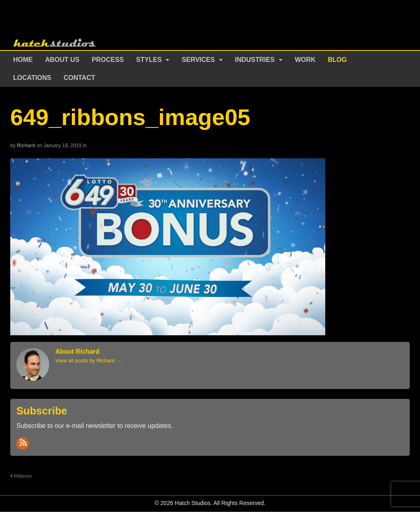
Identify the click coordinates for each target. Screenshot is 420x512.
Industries (255, 60)
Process (108, 60)
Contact (79, 78)
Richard (26, 146)
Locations (32, 78)
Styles (149, 60)
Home (23, 60)
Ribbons (21, 476)
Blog (337, 60)
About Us (62, 60)
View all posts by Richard (89, 361)
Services (198, 60)
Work (305, 60)
